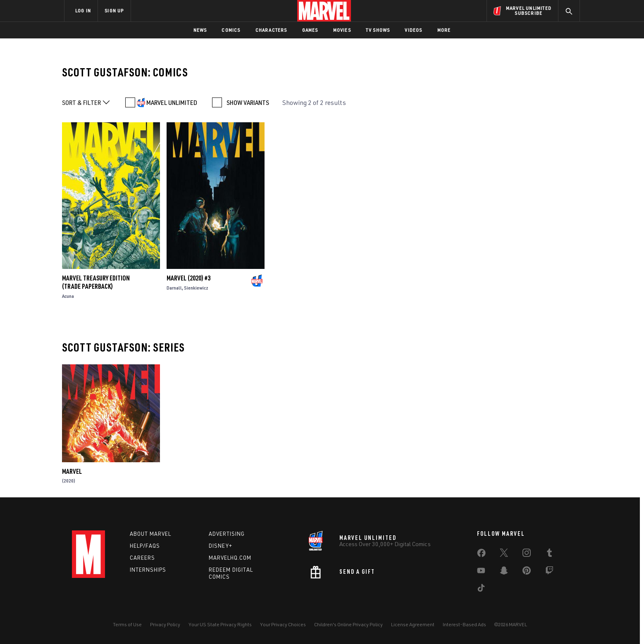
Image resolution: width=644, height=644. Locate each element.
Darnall (174, 288)
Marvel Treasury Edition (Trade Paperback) (96, 282)
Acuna (68, 296)
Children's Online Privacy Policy (348, 624)
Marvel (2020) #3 (188, 278)
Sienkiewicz (196, 288)
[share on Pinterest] (527, 572)
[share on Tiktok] (481, 589)
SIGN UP (114, 11)
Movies (342, 30)
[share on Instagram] (527, 554)
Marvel (72, 471)
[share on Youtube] (481, 572)
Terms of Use (127, 624)
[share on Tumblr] (549, 554)
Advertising (227, 534)
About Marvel (150, 534)
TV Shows (378, 30)
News (200, 30)
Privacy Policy (165, 624)
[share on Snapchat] (504, 572)
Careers (142, 558)
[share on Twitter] (504, 554)
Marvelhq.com (230, 558)
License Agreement (413, 624)
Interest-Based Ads (464, 624)
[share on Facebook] (481, 555)
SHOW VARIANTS (248, 102)
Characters (271, 30)
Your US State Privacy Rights (220, 624)
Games (310, 30)
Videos (413, 30)
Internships (148, 570)
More (444, 30)
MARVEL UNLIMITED (172, 102)
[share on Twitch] (549, 572)
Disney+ (221, 546)
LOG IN (83, 11)
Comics (231, 30)
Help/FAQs (145, 546)
